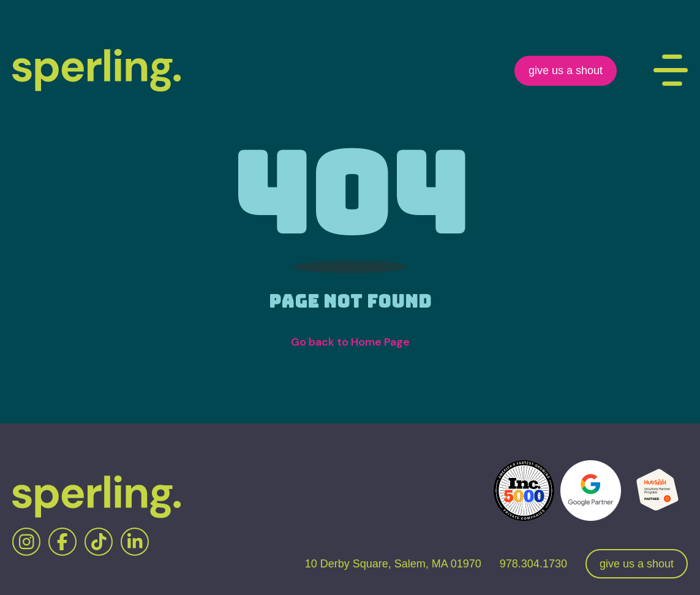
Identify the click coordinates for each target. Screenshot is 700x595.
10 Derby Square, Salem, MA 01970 (393, 564)
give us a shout (566, 70)
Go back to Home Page (350, 342)
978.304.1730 (533, 564)
